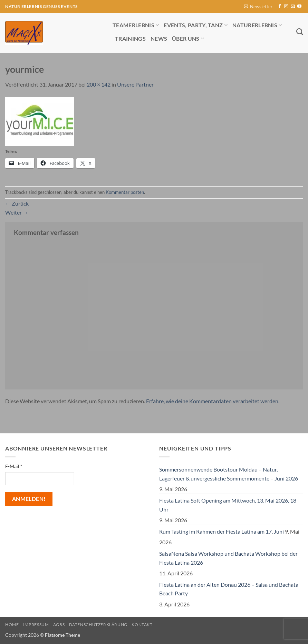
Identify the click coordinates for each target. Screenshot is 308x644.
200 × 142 (99, 84)
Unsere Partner (135, 84)
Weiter (17, 212)
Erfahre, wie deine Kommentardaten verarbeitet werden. (213, 401)
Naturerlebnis (257, 25)
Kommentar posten (125, 192)
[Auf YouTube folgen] (299, 7)
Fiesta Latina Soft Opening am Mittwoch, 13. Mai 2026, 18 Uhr (228, 505)
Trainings (130, 38)
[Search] (300, 32)
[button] (258, 7)
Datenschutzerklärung (98, 625)
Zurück (17, 203)
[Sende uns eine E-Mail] (293, 7)
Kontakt (142, 625)
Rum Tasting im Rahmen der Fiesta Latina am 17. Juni (222, 531)
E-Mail (14, 466)
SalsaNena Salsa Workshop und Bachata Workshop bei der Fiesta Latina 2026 (228, 558)
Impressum (36, 625)
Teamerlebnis (136, 25)
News (159, 38)
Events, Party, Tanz (196, 25)
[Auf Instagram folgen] (286, 7)
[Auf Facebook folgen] (280, 7)
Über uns (188, 38)
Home (12, 625)
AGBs (59, 625)
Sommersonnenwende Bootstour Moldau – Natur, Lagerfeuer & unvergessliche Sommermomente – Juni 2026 (229, 474)
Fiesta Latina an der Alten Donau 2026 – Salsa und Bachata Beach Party (229, 589)
